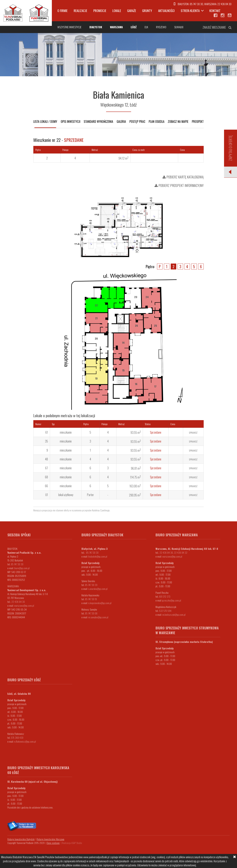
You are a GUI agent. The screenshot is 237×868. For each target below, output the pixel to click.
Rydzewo (161, 27)
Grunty (147, 11)
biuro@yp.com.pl (22, 568)
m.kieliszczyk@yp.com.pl (174, 615)
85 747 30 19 (91, 599)
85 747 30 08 (91, 613)
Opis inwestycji (71, 122)
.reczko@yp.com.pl (172, 600)
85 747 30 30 (196, 4)
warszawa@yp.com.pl (24, 605)
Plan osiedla (157, 122)
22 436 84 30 (224, 4)
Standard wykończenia (98, 122)
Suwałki (179, 27)
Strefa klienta (190, 11)
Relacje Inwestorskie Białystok (21, 839)
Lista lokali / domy (45, 122)
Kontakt (215, 11)
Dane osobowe (53, 843)
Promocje (100, 11)
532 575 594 (165, 611)
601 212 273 (165, 596)
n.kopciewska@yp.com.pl (100, 603)
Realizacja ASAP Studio (72, 843)
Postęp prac (137, 122)
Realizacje (80, 11)
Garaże (132, 11)
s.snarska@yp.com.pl (98, 589)
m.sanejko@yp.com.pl (98, 617)
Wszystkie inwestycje (69, 27)
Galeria (121, 122)
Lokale (117, 11)
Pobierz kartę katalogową (183, 177)
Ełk (146, 27)
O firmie (62, 11)
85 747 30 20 (91, 585)
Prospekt (198, 122)
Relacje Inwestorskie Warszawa (51, 839)
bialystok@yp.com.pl (98, 556)
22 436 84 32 (181, 552)
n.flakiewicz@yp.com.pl (25, 741)
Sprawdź (193, 433)
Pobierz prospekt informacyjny (179, 185)
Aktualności (166, 11)
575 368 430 (17, 738)
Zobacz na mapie (178, 122)
